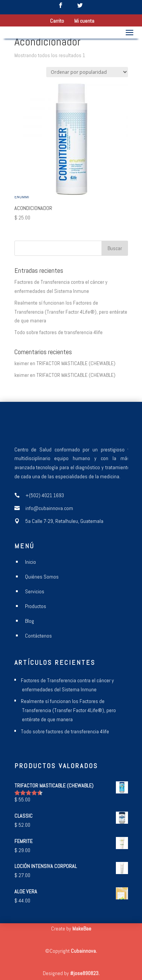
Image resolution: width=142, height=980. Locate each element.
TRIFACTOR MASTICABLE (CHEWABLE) (76, 363)
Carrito (57, 21)
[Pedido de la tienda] (87, 72)
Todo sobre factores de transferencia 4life (59, 332)
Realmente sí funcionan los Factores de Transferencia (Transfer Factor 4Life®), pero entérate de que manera (71, 312)
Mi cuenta (84, 21)
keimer (22, 363)
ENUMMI (22, 197)
